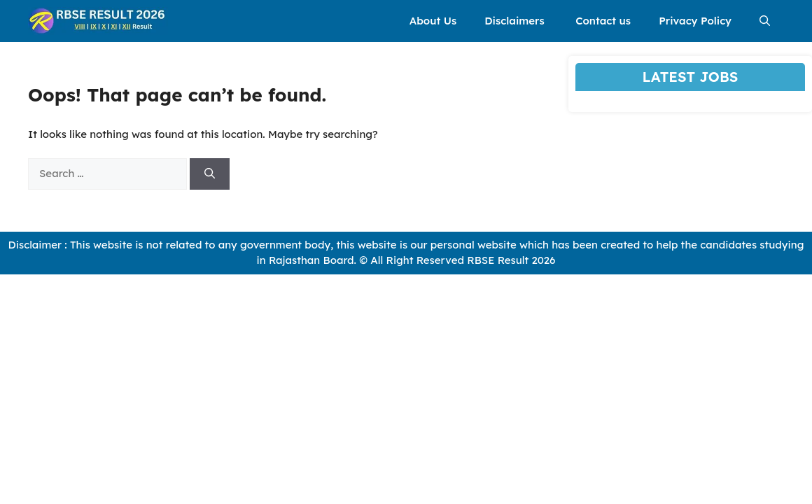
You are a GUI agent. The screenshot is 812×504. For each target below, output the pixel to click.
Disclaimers (516, 21)
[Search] (210, 174)
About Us (433, 21)
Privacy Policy (695, 21)
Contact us (603, 21)
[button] (765, 21)
